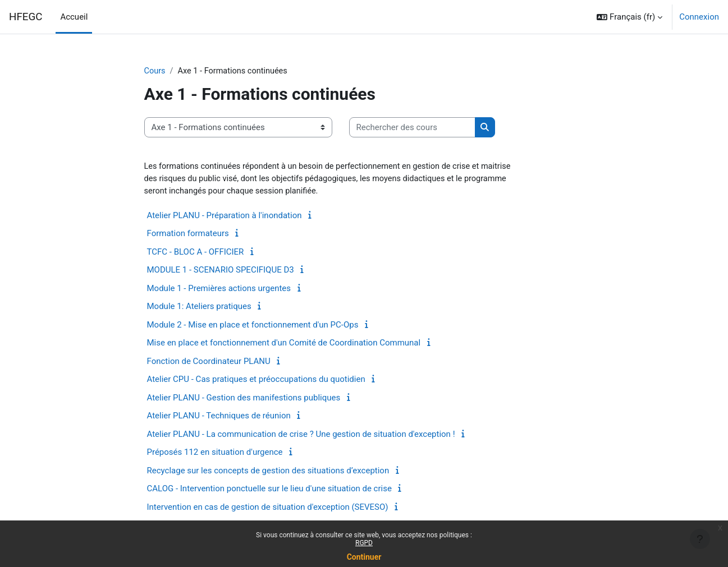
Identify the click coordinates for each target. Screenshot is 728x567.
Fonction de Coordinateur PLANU (209, 363)
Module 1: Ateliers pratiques (199, 308)
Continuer (364, 557)
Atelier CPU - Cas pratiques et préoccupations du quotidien (256, 381)
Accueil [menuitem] (74, 17)
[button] (629, 17)
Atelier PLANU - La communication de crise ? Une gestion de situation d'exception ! (301, 436)
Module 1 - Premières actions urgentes (219, 290)
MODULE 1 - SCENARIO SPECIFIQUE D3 (221, 271)
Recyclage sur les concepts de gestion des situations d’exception (268, 472)
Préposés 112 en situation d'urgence (215, 454)
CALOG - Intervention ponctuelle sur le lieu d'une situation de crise (269, 490)
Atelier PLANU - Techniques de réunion (219, 417)
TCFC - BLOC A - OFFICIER (196, 253)
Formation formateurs (188, 235)
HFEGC (26, 17)
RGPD (364, 543)
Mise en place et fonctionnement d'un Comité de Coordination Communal (284, 344)
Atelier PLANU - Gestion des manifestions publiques (244, 399)
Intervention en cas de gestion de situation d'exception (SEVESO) (268, 509)
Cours (155, 71)
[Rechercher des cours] (412, 128)
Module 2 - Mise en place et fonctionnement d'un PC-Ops (253, 326)
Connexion (699, 17)
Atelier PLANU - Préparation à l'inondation (225, 217)
